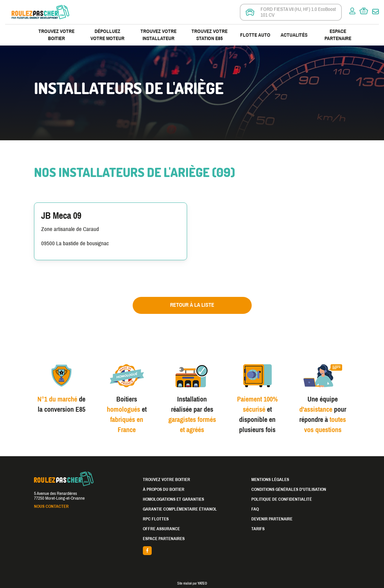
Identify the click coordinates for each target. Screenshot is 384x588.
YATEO (202, 583)
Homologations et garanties (173, 499)
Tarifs (258, 529)
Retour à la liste (192, 305)
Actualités (294, 35)
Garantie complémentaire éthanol (180, 509)
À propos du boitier (164, 489)
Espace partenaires (164, 539)
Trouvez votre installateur (158, 35)
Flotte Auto (255, 35)
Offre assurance (161, 529)
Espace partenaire (338, 35)
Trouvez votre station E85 (210, 35)
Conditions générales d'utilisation (289, 489)
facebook (192, 551)
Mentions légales (270, 480)
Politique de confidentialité (282, 499)
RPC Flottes (156, 519)
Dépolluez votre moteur (107, 35)
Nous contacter (51, 506)
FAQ (255, 509)
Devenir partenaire (272, 519)
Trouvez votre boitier (56, 35)
